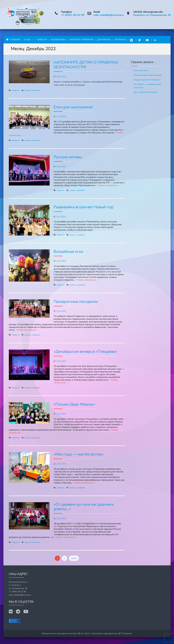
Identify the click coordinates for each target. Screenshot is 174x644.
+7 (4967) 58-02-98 (73, 15)
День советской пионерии (146, 92)
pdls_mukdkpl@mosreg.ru (109, 15)
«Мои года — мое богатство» (79, 454)
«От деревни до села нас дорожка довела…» (84, 507)
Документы (104, 40)
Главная (13, 40)
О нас (27, 40)
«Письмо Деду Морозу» (74, 404)
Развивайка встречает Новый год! (84, 207)
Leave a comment (32, 90)
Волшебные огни (68, 252)
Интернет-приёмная (81, 40)
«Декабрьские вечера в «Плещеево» (86, 352)
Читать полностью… (108, 185)
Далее (74, 558)
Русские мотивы (68, 157)
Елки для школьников (73, 107)
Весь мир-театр (141, 70)
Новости (42, 40)
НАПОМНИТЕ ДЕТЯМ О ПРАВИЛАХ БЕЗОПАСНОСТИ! (86, 65)
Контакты (120, 40)
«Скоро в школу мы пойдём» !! (147, 80)
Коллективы (58, 40)
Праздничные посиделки (76, 302)
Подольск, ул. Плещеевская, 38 (152, 15)
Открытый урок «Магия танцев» (148, 75)
